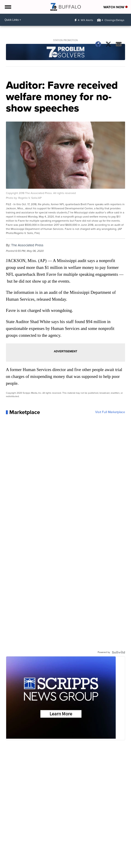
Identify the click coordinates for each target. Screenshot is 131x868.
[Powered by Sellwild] (118, 652)
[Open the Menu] (8, 7)
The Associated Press (27, 245)
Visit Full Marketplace (110, 412)
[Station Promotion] (66, 53)
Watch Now (115, 7)
